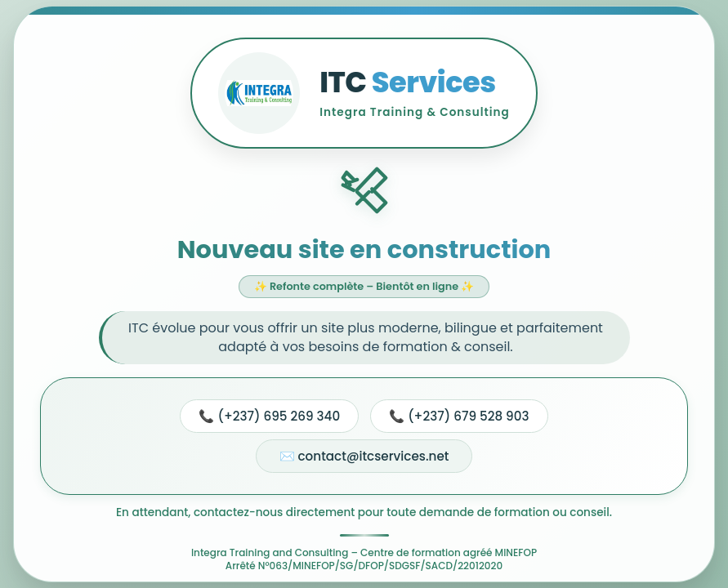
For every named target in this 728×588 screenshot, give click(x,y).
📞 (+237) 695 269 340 (269, 416)
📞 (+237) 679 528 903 (459, 416)
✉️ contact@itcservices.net (364, 456)
